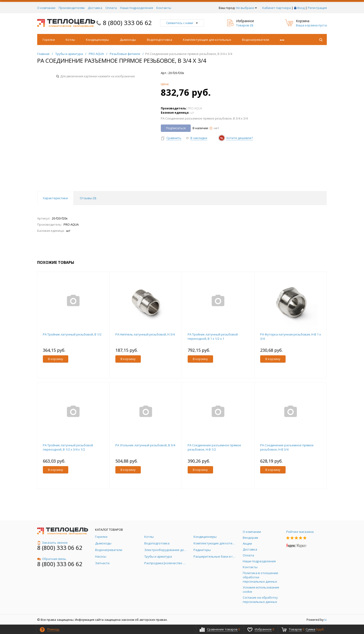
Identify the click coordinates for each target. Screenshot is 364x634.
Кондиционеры (97, 40)
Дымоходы (128, 40)
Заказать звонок (53, 543)
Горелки (49, 40)
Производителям (72, 8)
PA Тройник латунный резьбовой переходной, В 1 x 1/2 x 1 (213, 336)
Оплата (111, 8)
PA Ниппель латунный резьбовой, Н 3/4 (145, 334)
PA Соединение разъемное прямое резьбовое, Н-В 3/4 (287, 447)
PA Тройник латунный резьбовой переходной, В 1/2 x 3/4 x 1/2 (68, 447)
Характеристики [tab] (55, 198)
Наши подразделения (137, 8)
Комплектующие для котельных (207, 40)
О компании (46, 8)
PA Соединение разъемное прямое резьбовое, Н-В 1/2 (214, 447)
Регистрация (317, 8)
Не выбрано (246, 8)
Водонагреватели (256, 40)
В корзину (56, 359)
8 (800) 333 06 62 (127, 23)
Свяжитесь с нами (182, 23)
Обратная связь (52, 559)
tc (326, 620)
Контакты (164, 8)
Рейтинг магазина (300, 532)
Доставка (95, 8)
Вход (301, 8)
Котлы (70, 40)
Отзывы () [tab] (88, 198)
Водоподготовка (160, 40)
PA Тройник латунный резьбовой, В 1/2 (72, 334)
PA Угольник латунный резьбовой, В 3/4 (145, 445)
